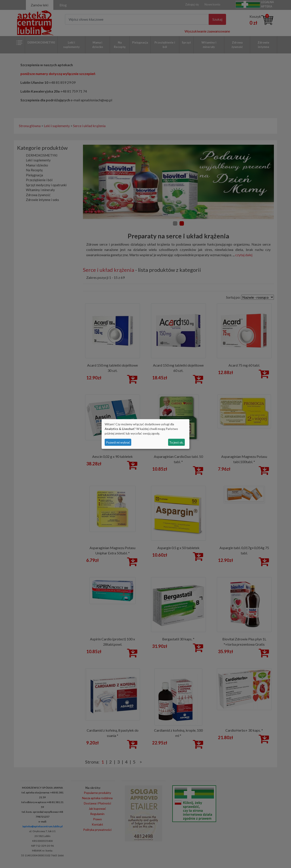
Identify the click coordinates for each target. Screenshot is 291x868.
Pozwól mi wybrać (118, 442)
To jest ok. (176, 442)
